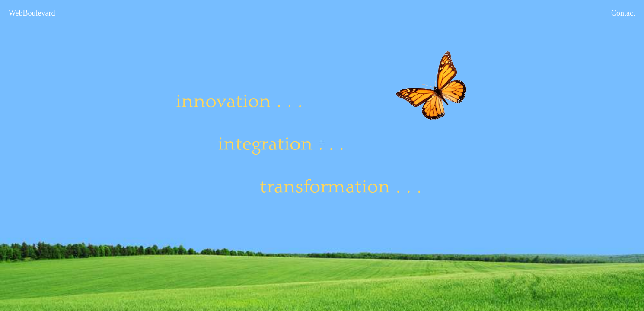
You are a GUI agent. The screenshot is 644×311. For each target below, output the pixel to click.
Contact (623, 13)
